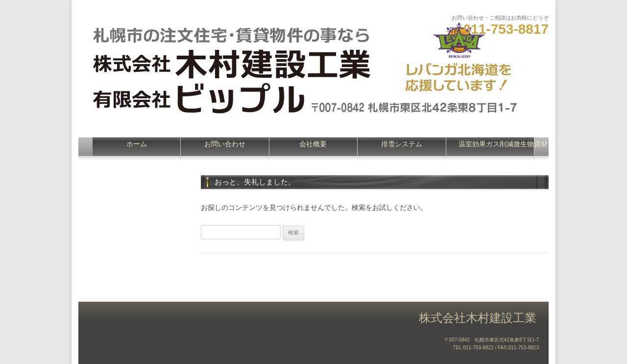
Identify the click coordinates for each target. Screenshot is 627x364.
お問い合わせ (225, 144)
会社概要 (313, 144)
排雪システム (402, 144)
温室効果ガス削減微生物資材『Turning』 (497, 144)
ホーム (137, 144)
